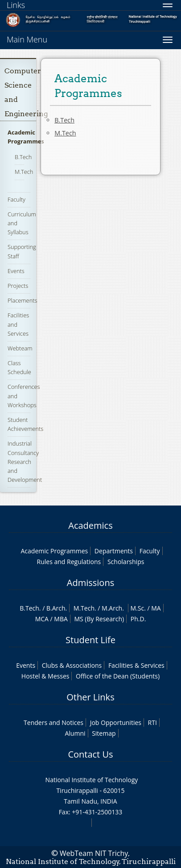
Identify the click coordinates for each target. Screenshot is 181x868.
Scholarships (126, 562)
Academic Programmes (54, 551)
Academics (90, 525)
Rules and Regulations (69, 562)
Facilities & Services (136, 665)
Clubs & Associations (72, 665)
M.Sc (138, 608)
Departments (114, 551)
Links (16, 5)
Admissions (90, 583)
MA (156, 608)
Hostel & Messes (45, 676)
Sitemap (104, 733)
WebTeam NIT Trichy (94, 853)
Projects (18, 286)
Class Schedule (19, 367)
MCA (42, 619)
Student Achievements (25, 424)
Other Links (90, 697)
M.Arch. (113, 608)
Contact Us (90, 754)
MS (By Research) (99, 619)
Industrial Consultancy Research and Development (25, 461)
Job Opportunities (116, 723)
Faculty (16, 199)
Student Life (90, 640)
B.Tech (23, 157)
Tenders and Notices (53, 723)
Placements (22, 300)
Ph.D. (138, 619)
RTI (152, 723)
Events (16, 271)
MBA (61, 619)
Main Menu (27, 39)
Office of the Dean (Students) (118, 676)
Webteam (20, 348)
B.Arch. (57, 608)
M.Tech (24, 172)
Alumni (75, 733)
